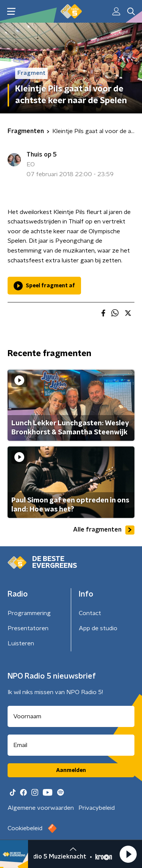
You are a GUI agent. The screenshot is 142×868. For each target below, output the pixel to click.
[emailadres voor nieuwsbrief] (71, 745)
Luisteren (21, 643)
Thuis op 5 (42, 155)
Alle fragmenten (104, 530)
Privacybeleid (97, 808)
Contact (90, 613)
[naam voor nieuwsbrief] (71, 716)
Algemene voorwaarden (41, 808)
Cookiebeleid (25, 828)
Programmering (29, 613)
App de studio (98, 628)
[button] (128, 854)
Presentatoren (28, 628)
